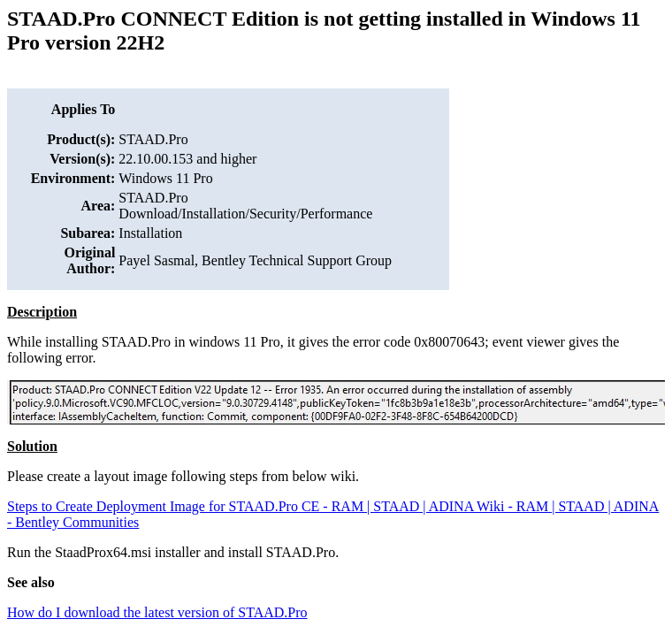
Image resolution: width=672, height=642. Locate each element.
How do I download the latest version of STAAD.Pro (157, 612)
